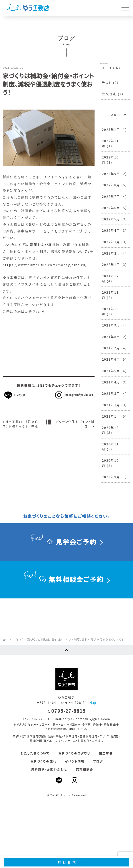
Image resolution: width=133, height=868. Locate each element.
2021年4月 (111, 382)
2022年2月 (111, 253)
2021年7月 (111, 348)
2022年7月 (111, 196)
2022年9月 (111, 174)
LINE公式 (22, 395)
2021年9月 (111, 325)
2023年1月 (111, 129)
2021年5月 (111, 371)
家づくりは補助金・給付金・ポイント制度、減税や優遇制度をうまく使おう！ (48, 84)
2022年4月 (111, 230)
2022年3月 (111, 242)
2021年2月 (111, 405)
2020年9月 (111, 477)
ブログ (98, 761)
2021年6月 (111, 359)
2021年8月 (111, 337)
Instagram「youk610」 (73, 395)
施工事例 (106, 753)
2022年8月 (111, 185)
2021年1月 (111, 416)
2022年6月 (111, 208)
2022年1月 (111, 264)
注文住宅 (109, 94)
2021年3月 (111, 393)
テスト (107, 82)
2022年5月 (111, 219)
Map (93, 703)
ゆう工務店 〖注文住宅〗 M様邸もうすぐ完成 (21, 424)
